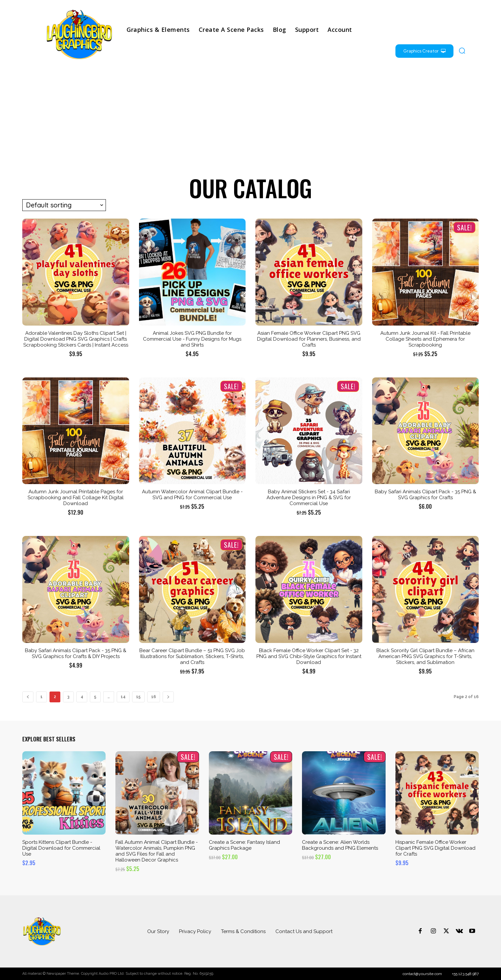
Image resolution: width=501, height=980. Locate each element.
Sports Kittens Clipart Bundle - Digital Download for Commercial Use (61, 848)
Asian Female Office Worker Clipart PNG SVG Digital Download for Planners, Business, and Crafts (309, 339)
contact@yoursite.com (422, 974)
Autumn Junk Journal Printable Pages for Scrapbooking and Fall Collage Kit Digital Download (76, 498)
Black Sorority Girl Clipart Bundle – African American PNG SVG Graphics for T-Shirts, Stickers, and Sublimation (425, 656)
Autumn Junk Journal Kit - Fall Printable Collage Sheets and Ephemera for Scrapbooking (425, 339)
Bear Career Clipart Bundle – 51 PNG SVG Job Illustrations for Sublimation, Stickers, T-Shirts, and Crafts (192, 656)
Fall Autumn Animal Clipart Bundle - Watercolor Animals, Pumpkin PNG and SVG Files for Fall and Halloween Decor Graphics (157, 851)
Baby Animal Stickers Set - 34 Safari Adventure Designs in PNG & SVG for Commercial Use (309, 498)
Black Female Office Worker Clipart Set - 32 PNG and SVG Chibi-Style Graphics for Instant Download (309, 656)
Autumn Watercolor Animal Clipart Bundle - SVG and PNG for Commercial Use (192, 495)
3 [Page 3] (68, 697)
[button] (462, 51)
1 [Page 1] (41, 697)
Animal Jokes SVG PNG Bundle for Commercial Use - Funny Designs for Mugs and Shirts (192, 339)
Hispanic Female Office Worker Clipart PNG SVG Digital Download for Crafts (435, 848)
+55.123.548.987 (465, 974)
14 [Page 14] (123, 697)
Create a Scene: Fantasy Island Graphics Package (244, 845)
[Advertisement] (250, 120)
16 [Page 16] (154, 697)
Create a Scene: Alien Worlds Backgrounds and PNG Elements (340, 845)
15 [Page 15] (138, 697)
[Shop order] (64, 205)
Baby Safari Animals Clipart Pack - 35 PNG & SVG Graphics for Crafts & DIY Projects (76, 653)
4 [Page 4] (82, 697)
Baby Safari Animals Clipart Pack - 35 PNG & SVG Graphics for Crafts (425, 495)
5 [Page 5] (95, 697)
